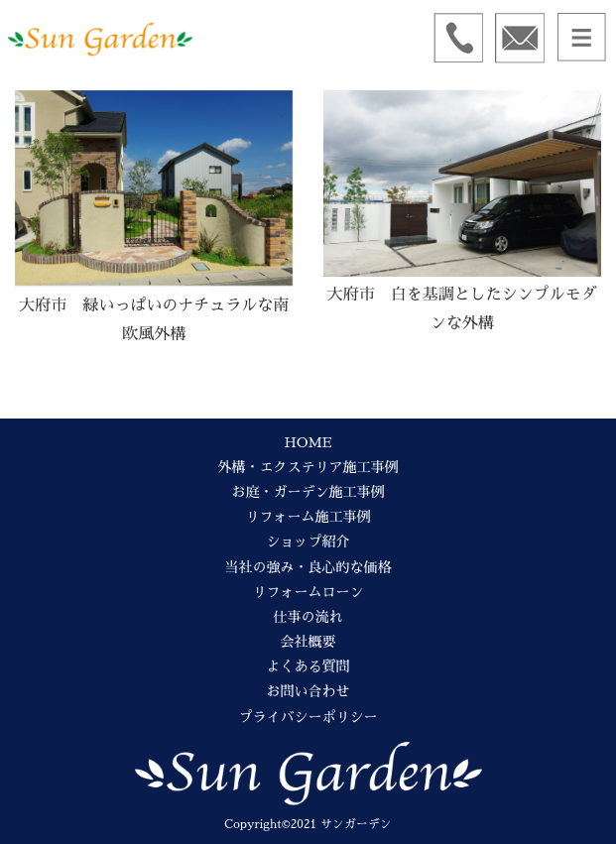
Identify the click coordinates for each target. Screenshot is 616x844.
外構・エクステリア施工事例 (308, 467)
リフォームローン (308, 592)
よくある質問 (308, 666)
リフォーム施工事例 (308, 517)
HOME (308, 442)
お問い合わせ (308, 691)
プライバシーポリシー (308, 717)
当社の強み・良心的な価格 (308, 567)
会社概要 (308, 642)
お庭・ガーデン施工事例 (308, 492)
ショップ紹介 (308, 542)
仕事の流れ (308, 617)
